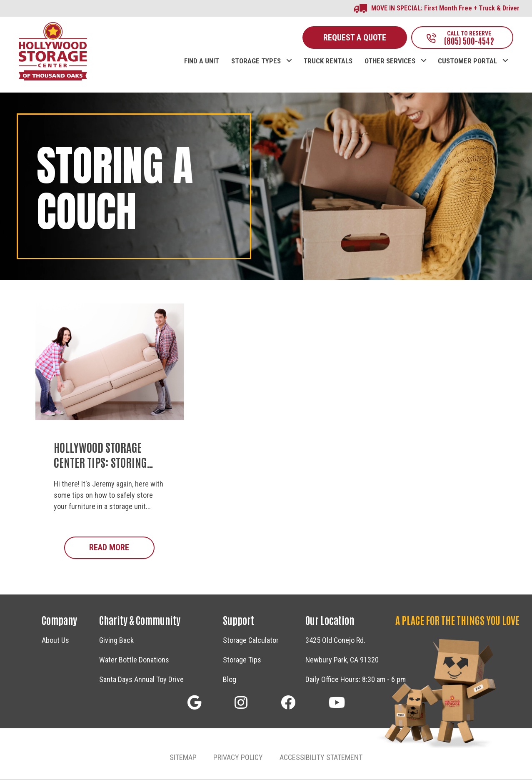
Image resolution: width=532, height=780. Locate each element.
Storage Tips (242, 660)
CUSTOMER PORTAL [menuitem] (467, 61)
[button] (289, 53)
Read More (122, 548)
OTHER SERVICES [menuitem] (390, 61)
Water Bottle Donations (134, 660)
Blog (230, 680)
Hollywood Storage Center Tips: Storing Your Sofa (100, 463)
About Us (55, 641)
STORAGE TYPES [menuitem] (256, 61)
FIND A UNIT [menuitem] (202, 61)
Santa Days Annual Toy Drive (141, 680)
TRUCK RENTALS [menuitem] (328, 61)
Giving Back (116, 641)
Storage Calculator (251, 641)
